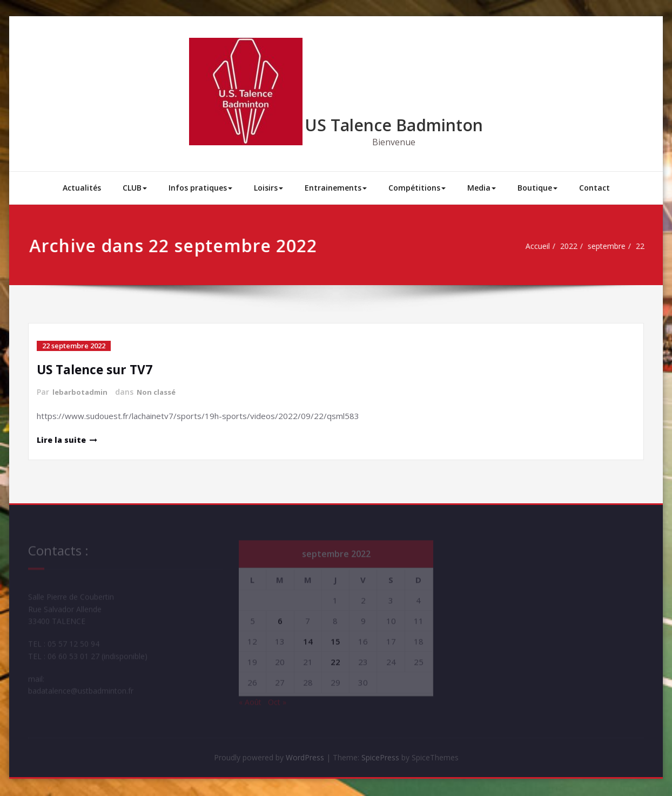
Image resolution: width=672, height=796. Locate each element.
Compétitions (417, 188)
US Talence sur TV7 (98, 369)
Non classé (161, 392)
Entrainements (336, 188)
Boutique (537, 188)
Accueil (520, 246)
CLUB (135, 188)
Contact (594, 188)
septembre (595, 246)
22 (631, 246)
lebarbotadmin (81, 392)
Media (482, 188)
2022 (553, 246)
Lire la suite (62, 439)
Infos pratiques (200, 188)
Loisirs (268, 188)
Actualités (82, 188)
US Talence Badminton (394, 125)
